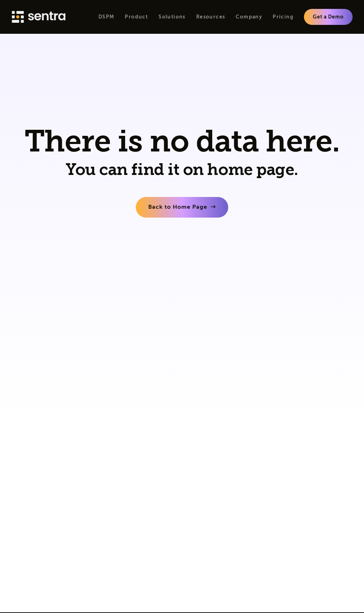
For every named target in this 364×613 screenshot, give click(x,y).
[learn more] (182, 207)
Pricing (283, 17)
